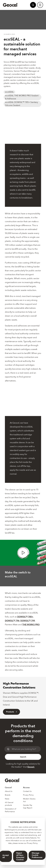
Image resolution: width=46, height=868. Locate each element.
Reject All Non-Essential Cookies (20, 856)
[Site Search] (33, 5)
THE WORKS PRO (31, 625)
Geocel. (31, 767)
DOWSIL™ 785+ (25, 617)
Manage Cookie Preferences (37, 855)
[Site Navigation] (40, 5)
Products (11, 712)
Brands (8, 795)
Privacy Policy (32, 843)
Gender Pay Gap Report (28, 807)
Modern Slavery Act (29, 800)
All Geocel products (9, 804)
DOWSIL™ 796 (12, 621)
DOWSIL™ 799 (28, 621)
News (7, 799)
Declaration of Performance (10, 810)
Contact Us (27, 791)
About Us (9, 791)
